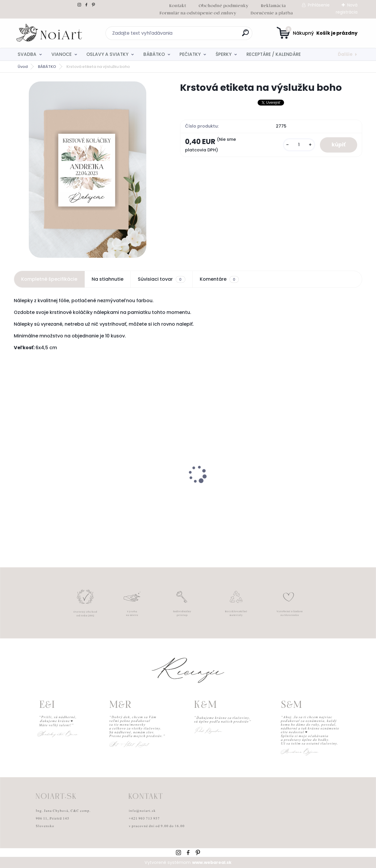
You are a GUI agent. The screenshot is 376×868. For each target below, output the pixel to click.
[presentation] (18, 465)
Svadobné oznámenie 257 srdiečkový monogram (224, 491)
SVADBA (27, 54)
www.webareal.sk (212, 862)
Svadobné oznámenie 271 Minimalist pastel (46, 490)
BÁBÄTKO (154, 54)
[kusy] (299, 145)
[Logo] (50, 33)
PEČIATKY (190, 54)
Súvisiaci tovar (161, 279)
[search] (245, 35)
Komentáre (219, 279)
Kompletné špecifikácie (49, 279)
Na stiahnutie (108, 279)
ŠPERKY (224, 54)
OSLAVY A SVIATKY (107, 54)
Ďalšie (345, 54)
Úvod (23, 67)
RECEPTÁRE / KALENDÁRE (274, 54)
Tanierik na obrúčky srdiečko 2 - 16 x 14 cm (319, 491)
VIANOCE (62, 54)
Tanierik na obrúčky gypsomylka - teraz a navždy (143, 486)
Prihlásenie (319, 5)
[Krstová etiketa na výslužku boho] (88, 170)
